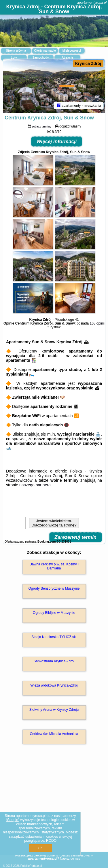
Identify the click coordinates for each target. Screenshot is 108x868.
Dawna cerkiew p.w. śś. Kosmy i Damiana (54, 566)
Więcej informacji (57, 141)
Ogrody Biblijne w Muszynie (54, 613)
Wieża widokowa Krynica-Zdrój (54, 685)
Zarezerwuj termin (76, 537)
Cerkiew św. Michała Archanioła (54, 734)
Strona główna (16, 51)
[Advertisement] (54, 806)
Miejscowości (72, 51)
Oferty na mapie (45, 51)
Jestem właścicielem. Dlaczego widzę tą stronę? (54, 523)
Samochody (41, 58)
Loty (14, 58)
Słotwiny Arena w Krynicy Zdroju (54, 710)
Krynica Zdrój (88, 63)
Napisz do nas (70, 858)
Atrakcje (67, 58)
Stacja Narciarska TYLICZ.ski (54, 637)
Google (13, 820)
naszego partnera (35, 485)
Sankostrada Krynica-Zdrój (54, 661)
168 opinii (97, 323)
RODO (51, 841)
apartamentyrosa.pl (92, 3)
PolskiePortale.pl (31, 866)
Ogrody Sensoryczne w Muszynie (54, 588)
